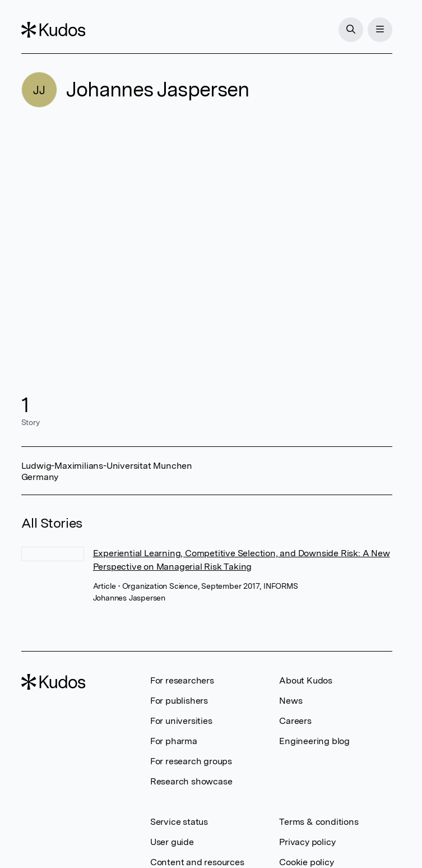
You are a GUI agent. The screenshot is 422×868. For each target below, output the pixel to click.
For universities (181, 721)
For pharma (174, 741)
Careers (295, 721)
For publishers (179, 701)
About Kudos (306, 680)
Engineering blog (314, 741)
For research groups (191, 761)
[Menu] (380, 30)
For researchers (182, 680)
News (291, 701)
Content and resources (197, 862)
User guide (172, 842)
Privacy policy (307, 842)
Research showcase (191, 781)
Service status (179, 822)
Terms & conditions (319, 822)
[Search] (351, 30)
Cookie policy (306, 862)
